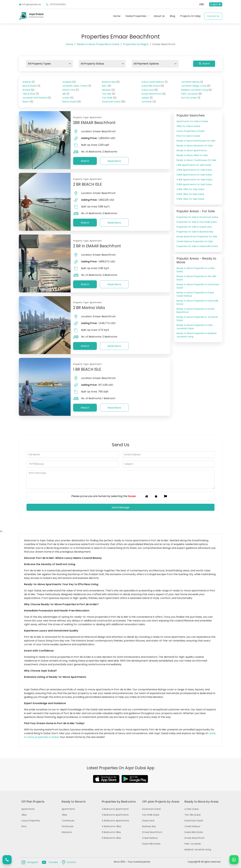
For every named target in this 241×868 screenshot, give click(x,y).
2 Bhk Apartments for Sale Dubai (194, 170)
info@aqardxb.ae (30, 4)
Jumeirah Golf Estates (37, 98)
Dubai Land (150, 90)
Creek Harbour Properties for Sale (195, 241)
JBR (66, 94)
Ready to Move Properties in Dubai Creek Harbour (195, 294)
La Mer (68, 98)
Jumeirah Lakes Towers (77, 86)
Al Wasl (28, 90)
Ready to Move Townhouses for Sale (196, 160)
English (216, 4)
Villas (24, 815)
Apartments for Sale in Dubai (192, 121)
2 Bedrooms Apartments (115, 809)
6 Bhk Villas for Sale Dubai (190, 199)
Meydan (108, 90)
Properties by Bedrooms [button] (119, 802)
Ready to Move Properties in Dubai (98, 44)
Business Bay (149, 826)
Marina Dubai (72, 102)
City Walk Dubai (151, 815)
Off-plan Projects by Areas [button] (161, 802)
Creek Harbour (150, 838)
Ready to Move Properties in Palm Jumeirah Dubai (195, 327)
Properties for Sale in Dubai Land (194, 227)
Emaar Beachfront (154, 94)
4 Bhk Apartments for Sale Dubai (194, 180)
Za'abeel (69, 82)
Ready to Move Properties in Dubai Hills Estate (197, 302)
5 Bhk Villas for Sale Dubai (190, 194)
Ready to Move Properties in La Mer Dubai (196, 270)
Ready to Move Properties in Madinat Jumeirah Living (197, 335)
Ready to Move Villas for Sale (192, 155)
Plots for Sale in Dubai (188, 136)
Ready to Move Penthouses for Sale (196, 141)
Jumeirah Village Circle (196, 86)
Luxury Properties (31, 821)
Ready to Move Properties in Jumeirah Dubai (197, 319)
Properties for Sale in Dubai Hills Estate (197, 246)
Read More (114, 161)
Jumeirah (149, 102)
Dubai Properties (136, 16)
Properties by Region (136, 44)
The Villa (109, 94)
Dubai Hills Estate (153, 86)
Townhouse (68, 821)
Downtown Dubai (114, 102)
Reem (28, 102)
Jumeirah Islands (192, 82)
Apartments (28, 809)
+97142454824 (56, 4)
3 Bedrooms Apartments (115, 815)
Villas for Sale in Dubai (188, 126)
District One (71, 90)
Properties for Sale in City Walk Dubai (197, 222)
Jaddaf (147, 98)
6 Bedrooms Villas (111, 838)
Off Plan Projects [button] (33, 802)
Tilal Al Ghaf (31, 94)
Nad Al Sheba (31, 86)
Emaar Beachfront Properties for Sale (197, 237)
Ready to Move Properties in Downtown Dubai (198, 286)
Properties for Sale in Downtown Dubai (197, 217)
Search (204, 64)
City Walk (109, 98)
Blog (172, 16)
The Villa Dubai (193, 815)
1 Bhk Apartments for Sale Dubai (194, 165)
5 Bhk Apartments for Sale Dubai (194, 184)
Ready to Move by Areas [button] (202, 802)
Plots (24, 826)
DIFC (107, 86)
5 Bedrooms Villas (111, 832)
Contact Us (213, 16)
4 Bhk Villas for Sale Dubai (190, 189)
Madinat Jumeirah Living (197, 90)
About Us (159, 16)
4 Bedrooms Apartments (115, 821)
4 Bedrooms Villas (111, 826)
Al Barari (29, 82)
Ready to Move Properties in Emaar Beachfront (196, 310)
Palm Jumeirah (192, 94)
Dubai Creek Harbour (155, 82)
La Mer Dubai (191, 809)
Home (117, 16)
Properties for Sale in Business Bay (195, 232)
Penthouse (68, 826)
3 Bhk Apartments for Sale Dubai (194, 175)
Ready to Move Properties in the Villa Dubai (196, 278)
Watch (85, 161)
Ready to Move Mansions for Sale (195, 146)
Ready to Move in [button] (74, 802)
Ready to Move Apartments (192, 150)
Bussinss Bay (111, 82)
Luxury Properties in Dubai (190, 131)
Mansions (67, 832)
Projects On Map (190, 16)
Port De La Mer (191, 98)
